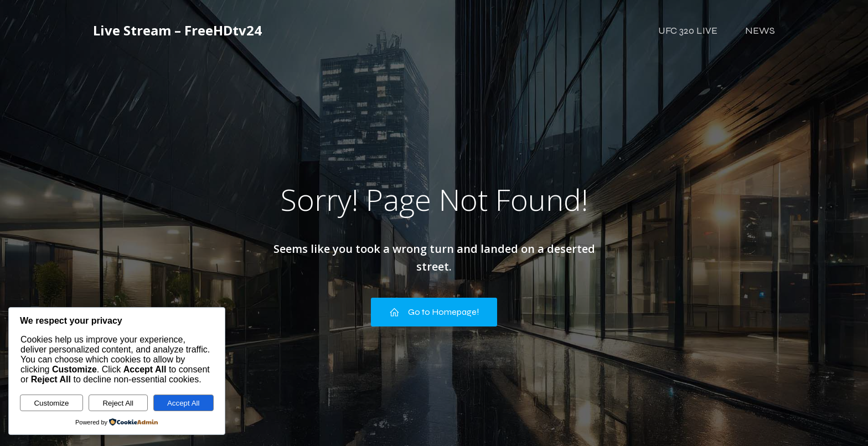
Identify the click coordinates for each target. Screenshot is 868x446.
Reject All (118, 403)
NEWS (760, 30)
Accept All (184, 403)
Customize (51, 403)
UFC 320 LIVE (688, 30)
